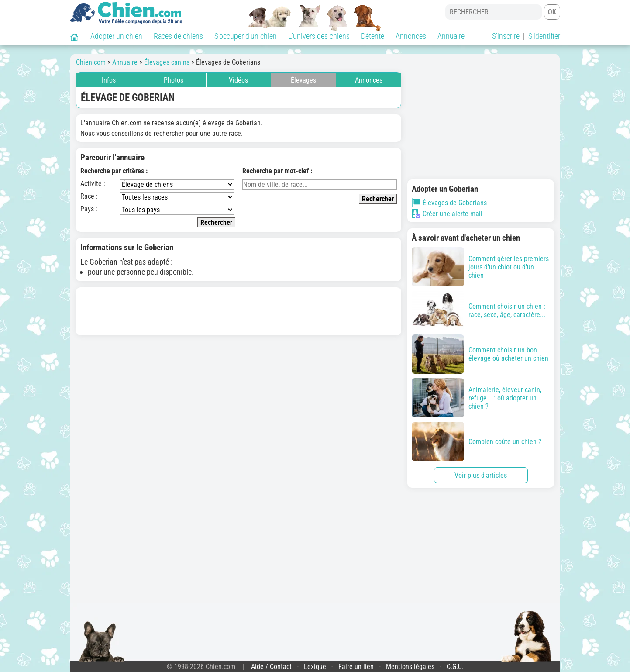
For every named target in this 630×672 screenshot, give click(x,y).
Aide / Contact (271, 667)
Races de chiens (178, 36)
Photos (174, 80)
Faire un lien (356, 667)
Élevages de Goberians (449, 203)
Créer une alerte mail (447, 214)
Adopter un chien (116, 36)
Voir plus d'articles (481, 475)
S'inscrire (506, 36)
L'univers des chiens (319, 36)
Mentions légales (410, 667)
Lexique (315, 667)
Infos (109, 80)
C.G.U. (455, 667)
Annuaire (451, 36)
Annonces (411, 36)
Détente (373, 36)
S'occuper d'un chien (246, 36)
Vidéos (238, 80)
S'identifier (544, 36)
